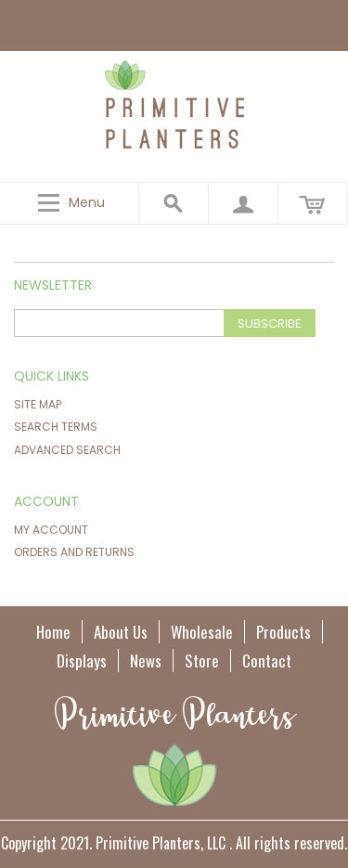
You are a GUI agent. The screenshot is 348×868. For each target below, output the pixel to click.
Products (284, 632)
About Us (121, 632)
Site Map (38, 404)
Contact (267, 661)
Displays (82, 661)
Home (53, 632)
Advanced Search (67, 450)
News (146, 661)
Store (202, 661)
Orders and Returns (74, 552)
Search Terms (56, 427)
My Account (51, 530)
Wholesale (202, 632)
